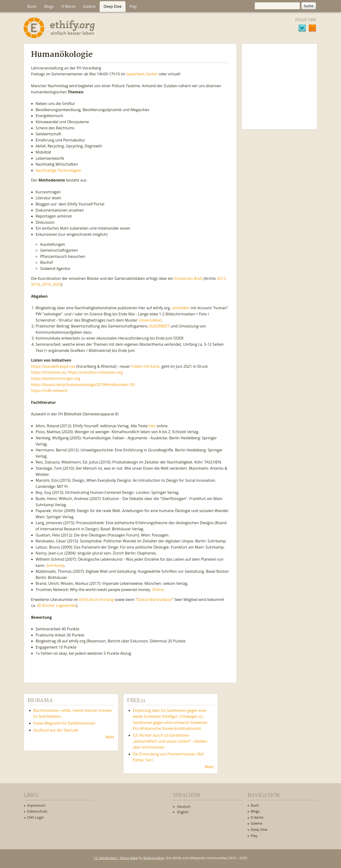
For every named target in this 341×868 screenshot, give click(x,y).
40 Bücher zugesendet (57, 605)
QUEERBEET (159, 326)
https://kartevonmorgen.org (56, 378)
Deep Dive (112, 6)
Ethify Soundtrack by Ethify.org (279, 83)
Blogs (49, 6)
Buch (32, 6)
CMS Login (36, 817)
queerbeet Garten (142, 74)
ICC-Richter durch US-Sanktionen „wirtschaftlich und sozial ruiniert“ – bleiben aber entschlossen (170, 741)
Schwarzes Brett (188, 278)
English (183, 812)
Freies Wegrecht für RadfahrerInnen (64, 723)
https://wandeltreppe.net (53, 366)
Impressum (36, 805)
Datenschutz (37, 811)
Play (133, 6)
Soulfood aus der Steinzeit (56, 730)
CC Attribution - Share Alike (116, 858)
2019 (46, 284)
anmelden (181, 308)
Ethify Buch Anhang (96, 600)
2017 (221, 278)
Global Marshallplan (155, 600)
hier (152, 426)
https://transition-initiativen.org (95, 372)
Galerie (89, 6)
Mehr (110, 737)
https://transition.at (48, 372)
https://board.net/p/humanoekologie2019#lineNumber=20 (83, 385)
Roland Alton (154, 858)
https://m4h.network (49, 391)
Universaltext (150, 320)
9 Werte (68, 6)
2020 (57, 284)
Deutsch (184, 806)
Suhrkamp (55, 565)
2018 (35, 284)
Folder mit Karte (145, 366)
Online (158, 590)
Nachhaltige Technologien (58, 170)
